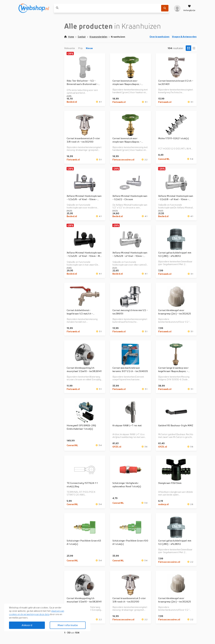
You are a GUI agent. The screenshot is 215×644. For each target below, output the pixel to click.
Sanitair (82, 37)
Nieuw (89, 48)
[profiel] (177, 8)
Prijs (80, 48)
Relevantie (70, 48)
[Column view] (194, 48)
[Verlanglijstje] (189, 8)
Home (69, 37)
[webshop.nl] (34, 8)
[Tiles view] (188, 48)
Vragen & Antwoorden (184, 37)
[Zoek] (165, 8)
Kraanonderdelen (98, 37)
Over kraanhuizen (159, 37)
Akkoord (27, 625)
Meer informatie (68, 625)
